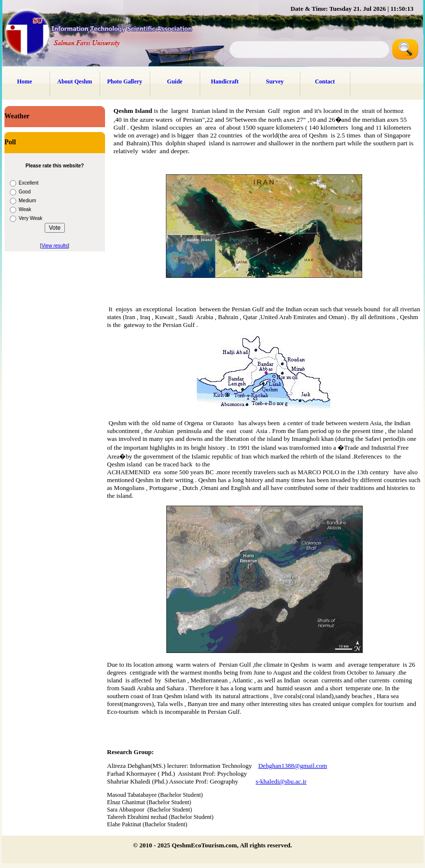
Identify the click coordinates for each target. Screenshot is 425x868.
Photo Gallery (125, 81)
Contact (325, 81)
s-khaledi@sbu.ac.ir (281, 781)
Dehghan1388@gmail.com (292, 766)
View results (55, 246)
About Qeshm (74, 81)
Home (25, 81)
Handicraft (225, 81)
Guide (174, 81)
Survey (275, 81)
